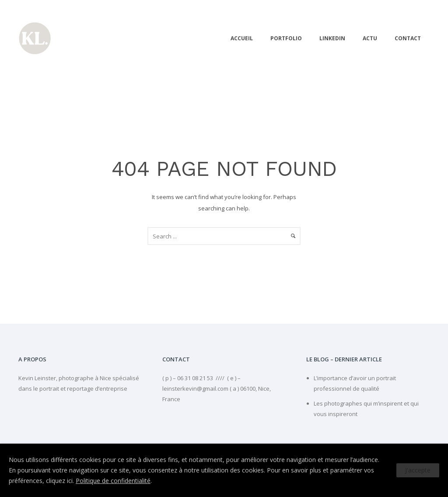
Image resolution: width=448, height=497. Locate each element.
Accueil (242, 38)
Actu (370, 38)
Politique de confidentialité (113, 481)
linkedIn (332, 38)
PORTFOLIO (286, 38)
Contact (408, 38)
